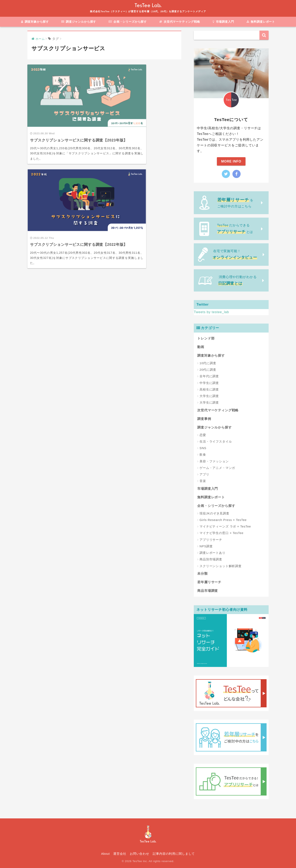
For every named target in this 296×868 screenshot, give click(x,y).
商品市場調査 (208, 590)
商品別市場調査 (211, 559)
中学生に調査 (209, 383)
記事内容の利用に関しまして (174, 854)
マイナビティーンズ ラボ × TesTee (225, 526)
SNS (203, 448)
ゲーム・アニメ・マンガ (217, 468)
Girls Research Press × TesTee (223, 520)
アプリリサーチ (211, 539)
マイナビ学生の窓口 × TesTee (221, 533)
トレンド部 (206, 338)
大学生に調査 (209, 396)
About (105, 854)
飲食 (203, 455)
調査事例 (204, 419)
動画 (201, 347)
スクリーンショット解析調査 (221, 566)
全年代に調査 (209, 376)
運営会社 (120, 854)
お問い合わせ (140, 854)
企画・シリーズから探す (128, 22)
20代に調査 (208, 370)
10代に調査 (208, 363)
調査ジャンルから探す (79, 22)
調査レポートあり (212, 553)
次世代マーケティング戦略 (180, 22)
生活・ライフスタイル (216, 441)
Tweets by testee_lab (212, 312)
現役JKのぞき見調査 (214, 513)
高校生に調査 (209, 389)
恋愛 (203, 435)
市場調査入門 (224, 22)
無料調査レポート (261, 22)
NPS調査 (206, 546)
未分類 (202, 573)
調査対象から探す (35, 22)
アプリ (204, 474)
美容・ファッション (214, 461)
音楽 (203, 481)
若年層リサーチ (209, 582)
